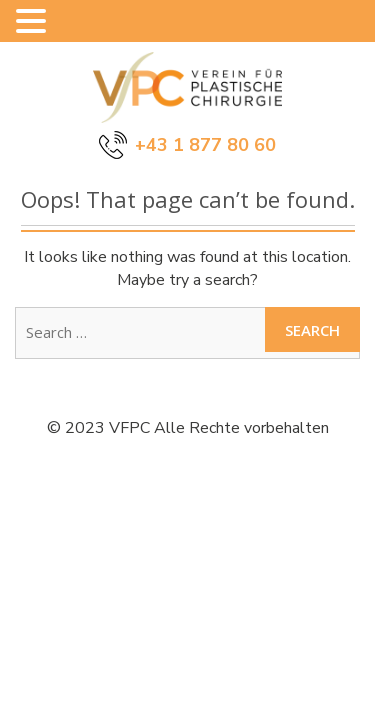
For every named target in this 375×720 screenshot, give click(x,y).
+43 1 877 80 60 (205, 145)
